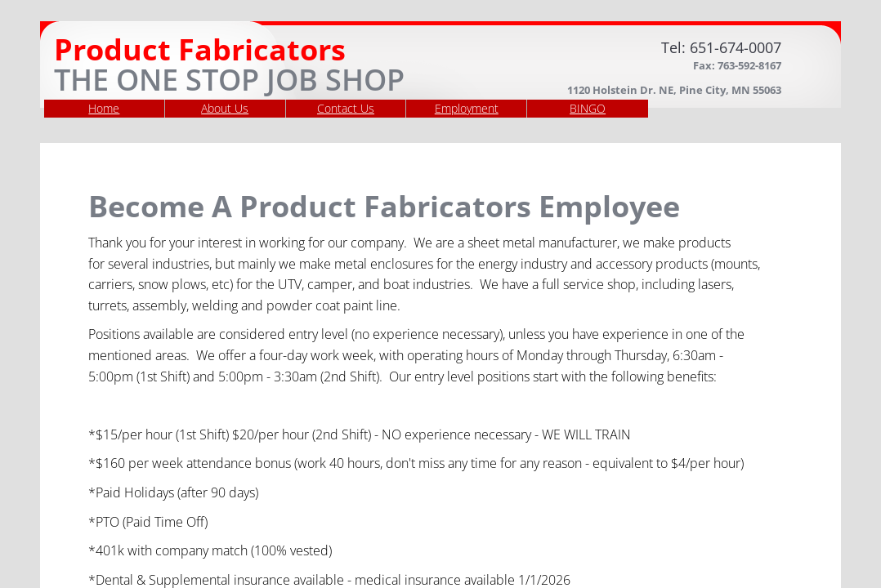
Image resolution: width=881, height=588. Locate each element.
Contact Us (346, 108)
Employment (467, 108)
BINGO (588, 108)
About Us (225, 108)
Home (104, 108)
